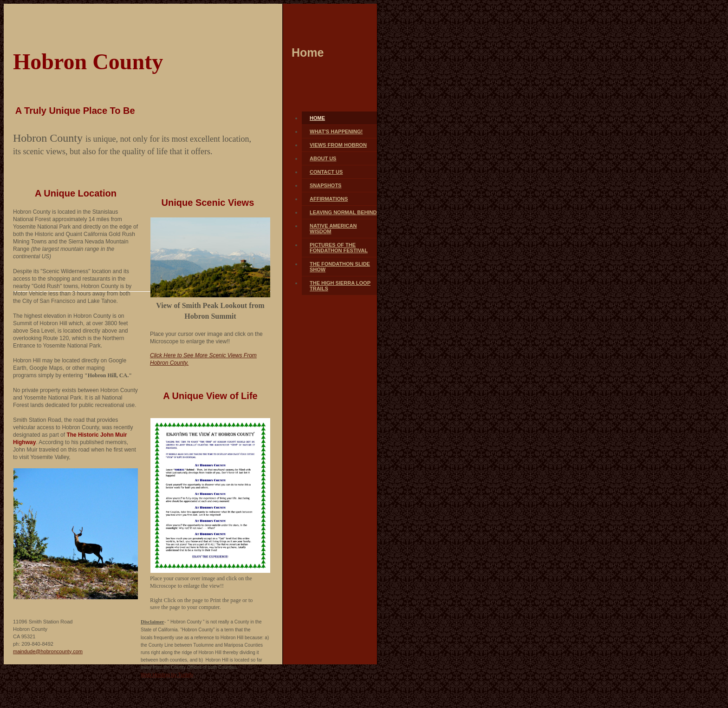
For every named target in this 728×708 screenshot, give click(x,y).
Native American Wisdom (333, 229)
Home (317, 118)
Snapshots (325, 185)
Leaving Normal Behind (343, 212)
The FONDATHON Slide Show (340, 267)
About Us (323, 158)
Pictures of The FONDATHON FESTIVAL (339, 248)
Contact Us (326, 172)
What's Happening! (336, 131)
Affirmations (329, 199)
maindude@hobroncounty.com (48, 651)
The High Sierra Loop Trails (340, 286)
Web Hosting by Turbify (167, 675)
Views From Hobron (338, 145)
